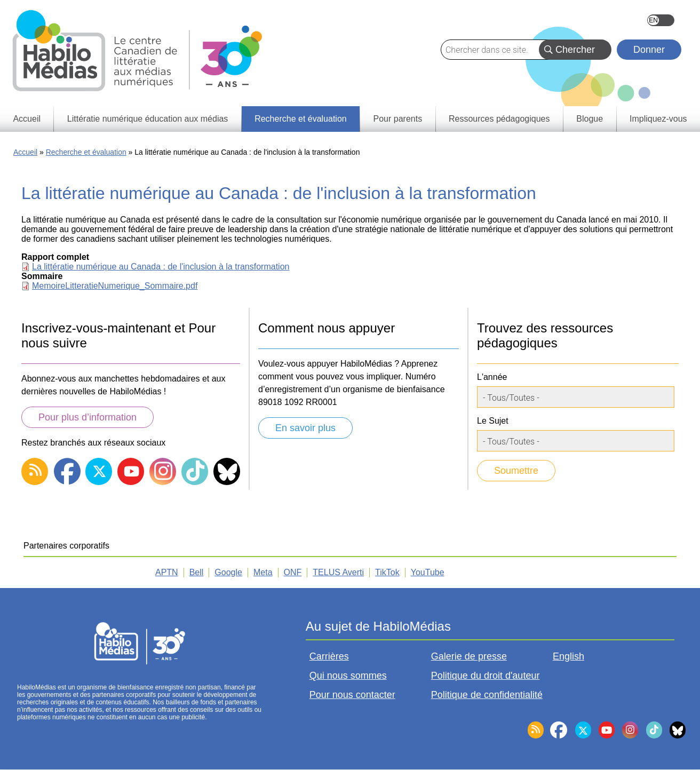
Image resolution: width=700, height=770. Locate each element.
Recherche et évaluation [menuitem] (301, 119)
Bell (197, 572)
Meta (263, 572)
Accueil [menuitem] (27, 119)
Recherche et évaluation (86, 152)
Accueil (25, 152)
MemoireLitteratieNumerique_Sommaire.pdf (115, 286)
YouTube (428, 572)
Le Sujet (493, 421)
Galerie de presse (469, 656)
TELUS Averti (338, 572)
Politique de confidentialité (487, 695)
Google (228, 572)
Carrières (329, 656)
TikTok (387, 572)
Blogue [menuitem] (590, 119)
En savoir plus (305, 428)
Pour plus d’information (87, 417)
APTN (167, 572)
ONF (293, 572)
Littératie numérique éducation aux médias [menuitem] (148, 119)
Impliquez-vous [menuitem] (658, 119)
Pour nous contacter (352, 695)
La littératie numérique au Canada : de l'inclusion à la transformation (161, 267)
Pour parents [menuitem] (398, 119)
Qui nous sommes (348, 676)
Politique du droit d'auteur (486, 676)
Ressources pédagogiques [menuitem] (499, 119)
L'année (492, 377)
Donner (649, 50)
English (661, 20)
